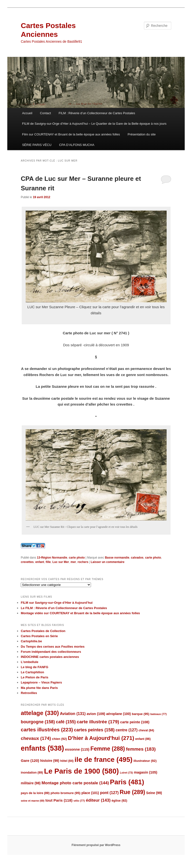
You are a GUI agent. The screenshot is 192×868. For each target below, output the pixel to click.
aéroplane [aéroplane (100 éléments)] (118, 714)
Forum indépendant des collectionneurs (51, 652)
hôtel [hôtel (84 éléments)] (67, 761)
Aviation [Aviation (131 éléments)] (73, 714)
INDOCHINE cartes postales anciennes (50, 657)
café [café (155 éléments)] (66, 722)
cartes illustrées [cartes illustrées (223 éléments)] (47, 730)
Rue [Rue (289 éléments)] (132, 792)
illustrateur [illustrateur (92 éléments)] (145, 761)
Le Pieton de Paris (35, 677)
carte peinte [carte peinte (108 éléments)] (135, 722)
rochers (83, 562)
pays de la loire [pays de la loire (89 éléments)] (35, 793)
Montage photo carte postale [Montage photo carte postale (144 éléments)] (75, 783)
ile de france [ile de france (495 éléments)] (104, 760)
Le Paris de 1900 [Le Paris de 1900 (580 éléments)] (81, 771)
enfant (40, 562)
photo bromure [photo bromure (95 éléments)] (65, 793)
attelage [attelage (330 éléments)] (40, 713)
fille (48, 562)
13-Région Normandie (52, 558)
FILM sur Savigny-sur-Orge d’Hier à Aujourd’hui (57, 603)
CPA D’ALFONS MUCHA (77, 145)
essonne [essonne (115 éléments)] (77, 749)
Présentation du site (142, 134)
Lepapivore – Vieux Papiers (41, 682)
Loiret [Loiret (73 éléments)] (126, 773)
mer (73, 562)
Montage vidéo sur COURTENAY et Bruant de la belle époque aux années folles (80, 613)
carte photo (77, 558)
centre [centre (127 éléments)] (127, 730)
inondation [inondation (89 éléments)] (32, 772)
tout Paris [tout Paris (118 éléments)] (59, 800)
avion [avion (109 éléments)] (96, 714)
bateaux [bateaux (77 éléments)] (158, 714)
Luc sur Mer (61, 562)
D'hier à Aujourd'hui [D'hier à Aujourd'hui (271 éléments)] (101, 738)
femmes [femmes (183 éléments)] (141, 749)
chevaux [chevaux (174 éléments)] (36, 738)
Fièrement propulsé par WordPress (96, 845)
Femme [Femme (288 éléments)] (108, 749)
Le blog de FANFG (35, 667)
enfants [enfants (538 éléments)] (42, 748)
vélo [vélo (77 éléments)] (79, 801)
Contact (45, 113)
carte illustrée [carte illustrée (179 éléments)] (98, 722)
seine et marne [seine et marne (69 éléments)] (33, 801)
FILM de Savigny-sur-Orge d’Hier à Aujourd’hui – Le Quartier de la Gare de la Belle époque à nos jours (94, 124)
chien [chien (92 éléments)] (59, 739)
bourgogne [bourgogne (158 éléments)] (38, 722)
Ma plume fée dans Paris (39, 688)
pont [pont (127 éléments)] (109, 793)
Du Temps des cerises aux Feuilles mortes (53, 647)
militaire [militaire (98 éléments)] (31, 783)
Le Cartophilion (32, 672)
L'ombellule (30, 662)
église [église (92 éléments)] (119, 801)
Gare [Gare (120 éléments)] (30, 761)
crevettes (27, 562)
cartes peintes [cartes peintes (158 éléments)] (94, 730)
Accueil (27, 113)
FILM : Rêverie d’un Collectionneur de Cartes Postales (97, 113)
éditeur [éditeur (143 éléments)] (98, 800)
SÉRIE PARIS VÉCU (37, 145)
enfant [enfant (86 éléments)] (143, 739)
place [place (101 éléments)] (90, 793)
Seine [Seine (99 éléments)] (154, 793)
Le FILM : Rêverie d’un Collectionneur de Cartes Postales (64, 608)
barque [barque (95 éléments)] (141, 714)
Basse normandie (117, 558)
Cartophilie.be (31, 641)
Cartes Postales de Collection (43, 631)
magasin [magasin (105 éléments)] (146, 772)
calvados (137, 558)
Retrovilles (29, 693)
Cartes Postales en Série (39, 636)
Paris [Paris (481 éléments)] (127, 782)
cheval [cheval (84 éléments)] (146, 730)
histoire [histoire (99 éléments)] (50, 761)
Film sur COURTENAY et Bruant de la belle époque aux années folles (71, 134)
